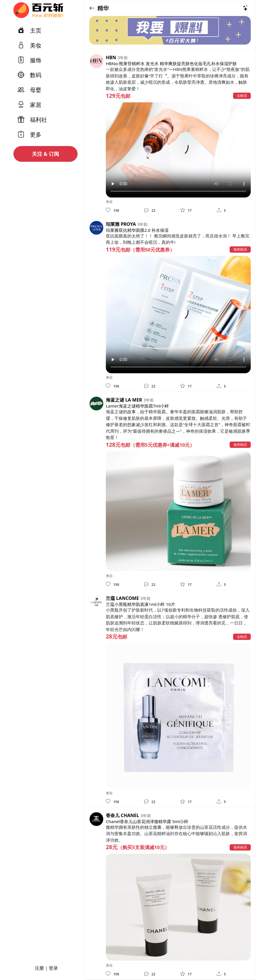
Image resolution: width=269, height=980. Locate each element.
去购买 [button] (242, 96)
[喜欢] (108, 210)
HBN (111, 57)
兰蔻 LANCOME (122, 598)
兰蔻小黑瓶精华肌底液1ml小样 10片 (140, 604)
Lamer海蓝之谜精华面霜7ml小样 (137, 406)
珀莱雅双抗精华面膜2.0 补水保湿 (137, 230)
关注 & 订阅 (45, 154)
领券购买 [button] (240, 249)
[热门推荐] (246, 8)
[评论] (146, 210)
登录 (53, 968)
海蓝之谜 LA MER (124, 400)
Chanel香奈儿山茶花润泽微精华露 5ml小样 (147, 821)
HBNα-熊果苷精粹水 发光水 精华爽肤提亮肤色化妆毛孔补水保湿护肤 (171, 63)
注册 (39, 968)
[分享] (219, 210)
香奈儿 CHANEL (123, 815)
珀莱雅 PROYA (121, 224)
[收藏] (183, 210)
